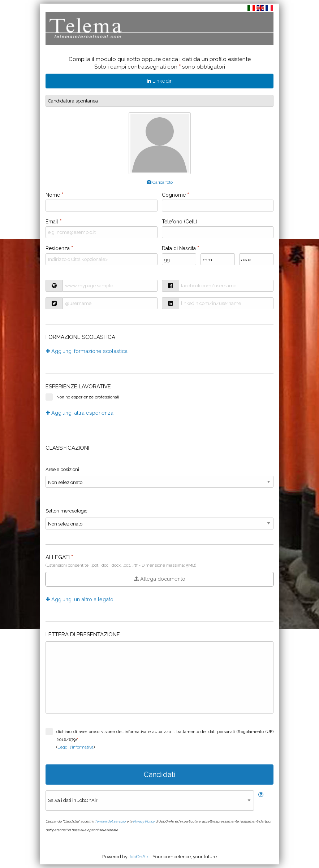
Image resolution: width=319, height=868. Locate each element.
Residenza (59, 248)
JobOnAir (139, 857)
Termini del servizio (110, 821)
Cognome (175, 195)
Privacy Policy (144, 821)
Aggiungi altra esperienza (80, 413)
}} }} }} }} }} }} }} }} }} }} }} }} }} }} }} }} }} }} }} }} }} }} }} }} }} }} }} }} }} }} (159, 482)
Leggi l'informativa (76, 747)
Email (53, 222)
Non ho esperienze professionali (82, 397)
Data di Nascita (180, 248)
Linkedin (160, 81)
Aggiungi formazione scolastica (87, 351)
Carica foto (160, 182)
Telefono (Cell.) (180, 222)
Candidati (160, 775)
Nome (54, 195)
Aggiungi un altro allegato (80, 599)
